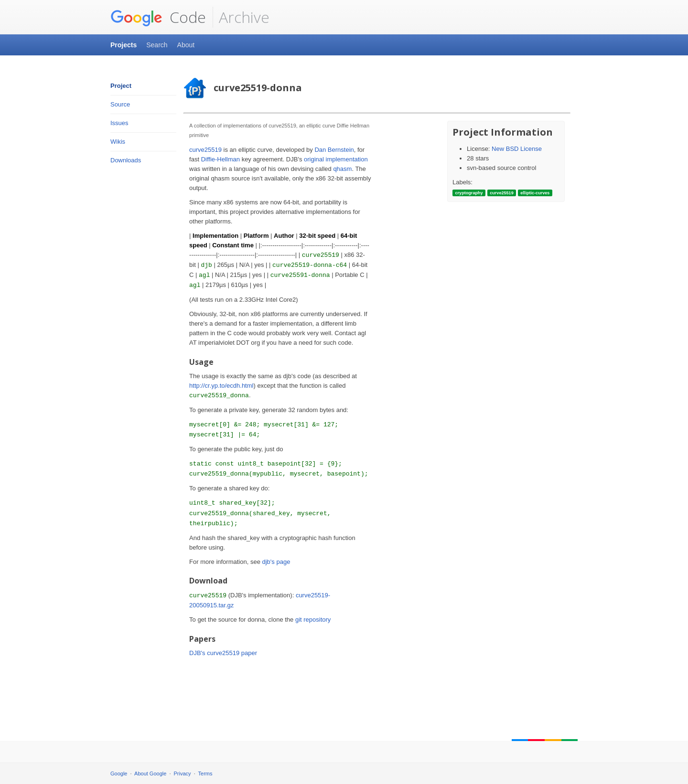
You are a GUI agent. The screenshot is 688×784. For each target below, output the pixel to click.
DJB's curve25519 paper (223, 653)
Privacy (183, 773)
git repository (313, 620)
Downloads (126, 160)
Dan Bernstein (334, 150)
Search (157, 45)
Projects (124, 45)
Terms (205, 773)
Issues (119, 123)
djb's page (276, 562)
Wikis (118, 142)
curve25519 (205, 150)
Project (121, 86)
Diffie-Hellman (220, 159)
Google (119, 773)
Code (158, 17)
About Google (150, 773)
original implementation (336, 159)
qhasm (342, 169)
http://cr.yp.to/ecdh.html (221, 386)
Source (120, 104)
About (186, 45)
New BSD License (517, 149)
